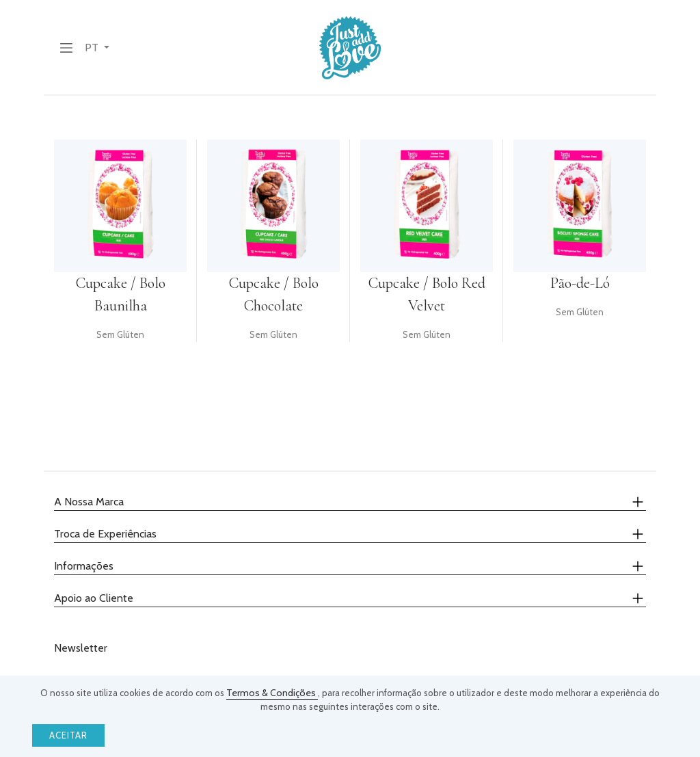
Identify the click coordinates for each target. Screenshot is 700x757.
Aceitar (68, 735)
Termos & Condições (272, 693)
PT (93, 48)
